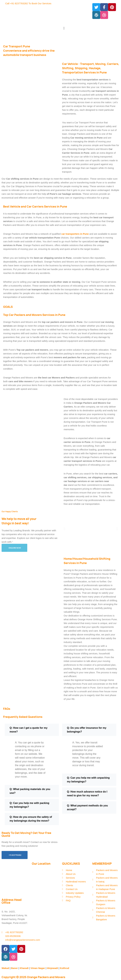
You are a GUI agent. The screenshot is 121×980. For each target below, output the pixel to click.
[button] (90, 28)
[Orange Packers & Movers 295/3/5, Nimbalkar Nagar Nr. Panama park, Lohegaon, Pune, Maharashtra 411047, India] (45, 880)
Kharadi (24, 968)
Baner (14, 968)
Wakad (5, 968)
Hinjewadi (52, 968)
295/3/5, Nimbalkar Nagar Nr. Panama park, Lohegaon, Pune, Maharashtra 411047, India (15, 883)
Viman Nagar (38, 968)
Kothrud (64, 968)
